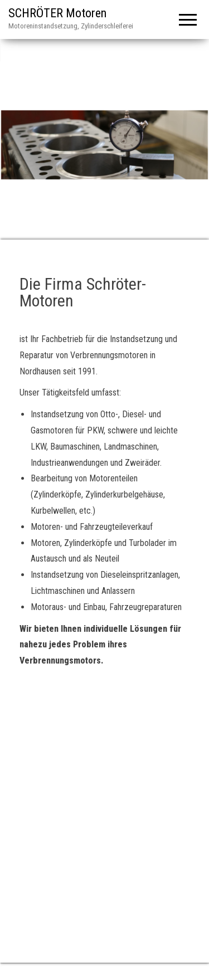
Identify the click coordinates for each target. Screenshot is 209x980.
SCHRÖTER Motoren (57, 13)
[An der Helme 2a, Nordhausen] (104, 798)
